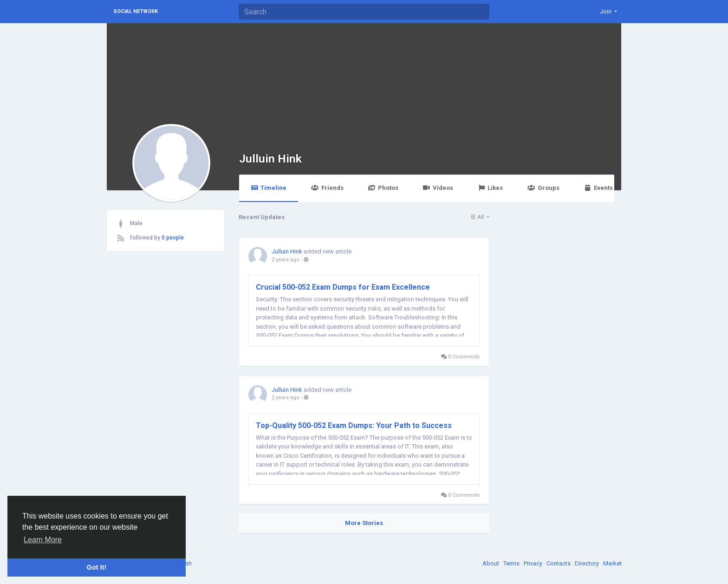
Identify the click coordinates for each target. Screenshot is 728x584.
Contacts (559, 563)
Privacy (534, 563)
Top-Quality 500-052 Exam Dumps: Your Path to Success (354, 425)
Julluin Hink (270, 159)
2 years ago (286, 260)
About (491, 563)
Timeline (269, 188)
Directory (588, 563)
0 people (173, 238)
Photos (383, 188)
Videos (438, 188)
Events (598, 188)
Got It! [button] (97, 567)
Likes (490, 188)
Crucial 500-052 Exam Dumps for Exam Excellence (343, 287)
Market (612, 563)
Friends (327, 188)
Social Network (136, 11)
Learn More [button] (43, 540)
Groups (543, 188)
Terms (512, 563)
